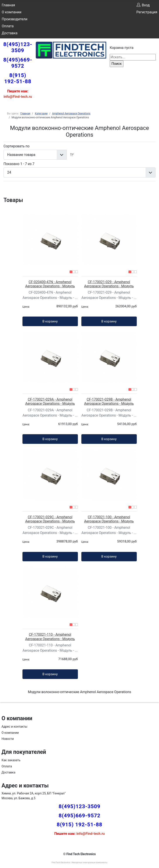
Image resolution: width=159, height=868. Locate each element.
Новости (8, 739)
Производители (15, 19)
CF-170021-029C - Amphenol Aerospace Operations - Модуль (50, 519)
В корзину (50, 321)
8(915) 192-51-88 (18, 78)
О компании (12, 12)
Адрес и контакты (14, 727)
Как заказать (11, 760)
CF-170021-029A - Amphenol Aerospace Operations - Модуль (50, 401)
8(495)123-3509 (18, 47)
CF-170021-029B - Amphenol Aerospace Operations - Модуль (109, 401)
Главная (8, 5)
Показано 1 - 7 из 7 (19, 164)
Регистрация (147, 12)
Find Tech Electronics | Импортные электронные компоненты (79, 863)
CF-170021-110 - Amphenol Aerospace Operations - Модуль (50, 637)
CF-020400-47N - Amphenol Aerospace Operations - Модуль (50, 284)
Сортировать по (16, 146)
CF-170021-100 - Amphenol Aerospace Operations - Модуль (109, 519)
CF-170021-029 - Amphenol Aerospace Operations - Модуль (109, 284)
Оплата (8, 26)
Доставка (10, 33)
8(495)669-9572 (18, 63)
